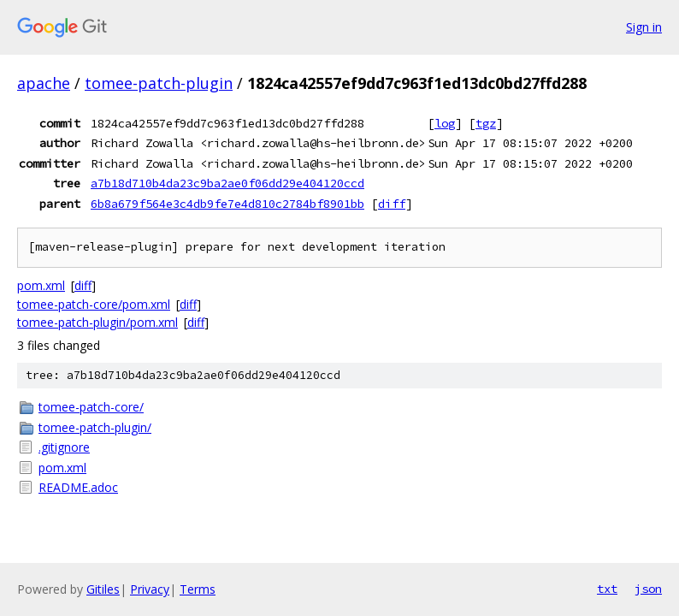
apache (44, 83)
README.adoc (78, 487)
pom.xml (41, 285)
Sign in (644, 27)
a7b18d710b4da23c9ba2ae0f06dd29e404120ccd (227, 183)
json (648, 589)
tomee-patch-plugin (159, 83)
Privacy (150, 589)
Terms (198, 589)
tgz (486, 123)
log (445, 123)
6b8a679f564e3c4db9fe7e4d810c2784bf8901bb (227, 204)
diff (392, 204)
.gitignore (64, 447)
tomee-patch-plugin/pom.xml (97, 322)
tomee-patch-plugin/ (95, 427)
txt (607, 589)
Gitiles (103, 589)
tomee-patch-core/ (91, 407)
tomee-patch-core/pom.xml (94, 304)
